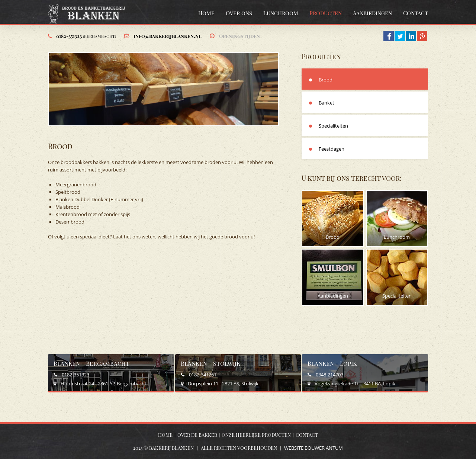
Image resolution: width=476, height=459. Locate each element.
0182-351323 (86, 36)
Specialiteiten (333, 126)
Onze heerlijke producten (256, 435)
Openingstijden (239, 36)
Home (206, 13)
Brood (326, 80)
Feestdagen (332, 149)
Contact (416, 13)
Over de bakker (197, 435)
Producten (326, 13)
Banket (327, 103)
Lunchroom (281, 13)
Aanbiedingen (372, 13)
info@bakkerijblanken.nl (168, 36)
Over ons (239, 13)
